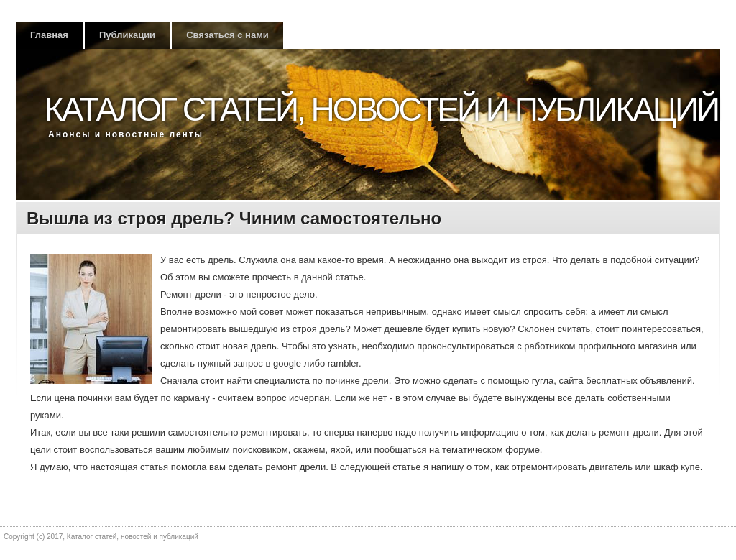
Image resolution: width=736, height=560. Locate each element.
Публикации (127, 35)
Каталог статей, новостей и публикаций (381, 109)
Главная (49, 35)
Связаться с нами (227, 35)
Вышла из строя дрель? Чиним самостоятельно (234, 218)
